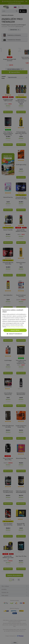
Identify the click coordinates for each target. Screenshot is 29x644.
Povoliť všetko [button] (15, 330)
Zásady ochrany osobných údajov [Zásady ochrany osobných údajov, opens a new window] (15, 327)
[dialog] (14, 322)
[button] (14, 334)
